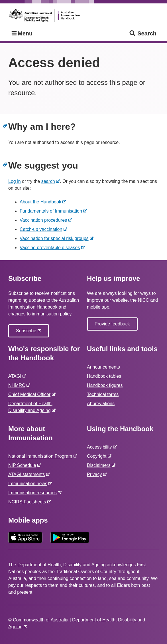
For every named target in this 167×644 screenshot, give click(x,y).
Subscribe (27, 332)
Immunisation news (29, 484)
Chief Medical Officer (30, 394)
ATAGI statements (28, 474)
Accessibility (100, 447)
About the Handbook (42, 202)
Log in (15, 181)
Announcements (103, 367)
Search (143, 34)
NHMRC (18, 385)
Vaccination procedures (44, 220)
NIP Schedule (23, 465)
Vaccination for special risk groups (55, 238)
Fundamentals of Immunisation (52, 211)
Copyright (98, 456)
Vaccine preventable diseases (51, 248)
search (49, 181)
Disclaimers (100, 465)
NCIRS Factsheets (28, 502)
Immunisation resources (34, 493)
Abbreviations (101, 404)
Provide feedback (112, 324)
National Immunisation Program (41, 456)
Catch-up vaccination (42, 229)
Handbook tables (104, 376)
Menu (22, 34)
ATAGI (16, 376)
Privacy (95, 474)
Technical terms (103, 394)
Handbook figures (105, 385)
